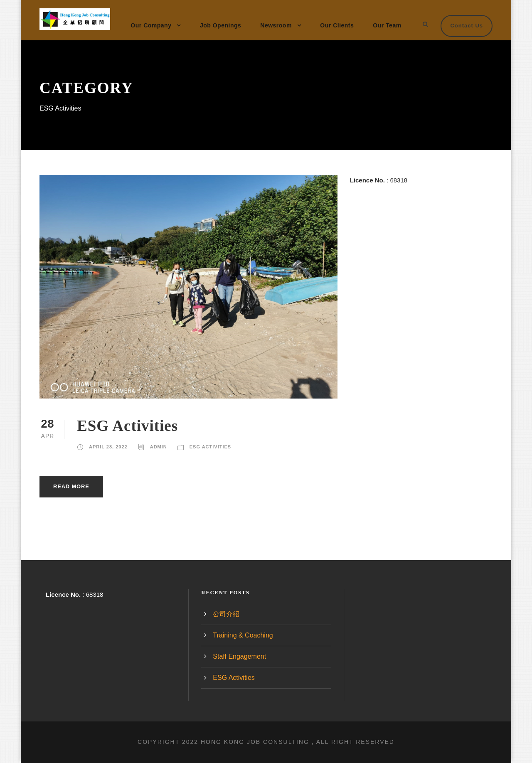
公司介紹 (226, 614)
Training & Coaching (243, 635)
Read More (71, 486)
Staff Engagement (239, 656)
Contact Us (467, 26)
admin (159, 447)
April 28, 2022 (108, 447)
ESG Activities (127, 426)
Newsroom (276, 25)
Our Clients (337, 25)
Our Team (387, 25)
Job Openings (220, 25)
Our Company (151, 25)
